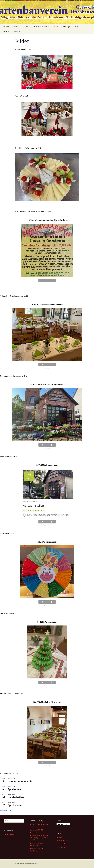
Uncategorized (9, 835)
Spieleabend (15, 789)
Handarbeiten (16, 797)
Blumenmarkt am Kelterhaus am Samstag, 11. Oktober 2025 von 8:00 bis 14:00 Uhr (40, 838)
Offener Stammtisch (20, 781)
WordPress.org (61, 847)
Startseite (5, 27)
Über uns (16, 27)
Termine (27, 27)
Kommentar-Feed (62, 844)
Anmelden (60, 837)
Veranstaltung (9, 838)
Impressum (18, 32)
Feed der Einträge (62, 841)
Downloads (6, 32)
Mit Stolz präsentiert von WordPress (27, 864)
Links (76, 27)
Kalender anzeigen (6, 810)
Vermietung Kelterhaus (41, 27)
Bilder (56, 27)
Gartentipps (66, 27)
